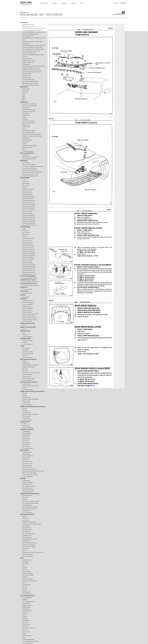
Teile (82, 3)
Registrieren (123, 3)
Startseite (44, 3)
